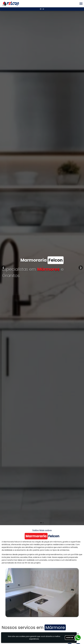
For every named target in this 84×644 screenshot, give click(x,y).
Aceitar (70, 638)
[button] (81, 4)
